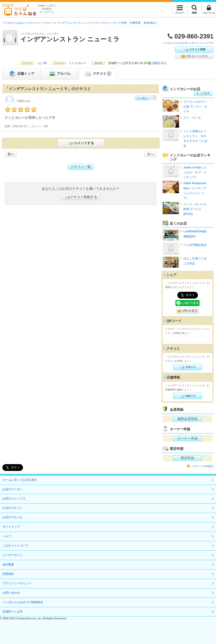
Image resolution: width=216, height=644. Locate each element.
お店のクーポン (13, 489)
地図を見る (159, 63)
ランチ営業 (120, 23)
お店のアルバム (13, 517)
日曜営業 (135, 23)
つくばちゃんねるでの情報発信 (23, 602)
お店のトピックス (14, 498)
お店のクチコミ (13, 508)
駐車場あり (151, 23)
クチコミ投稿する (81, 197)
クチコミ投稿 (194, 50)
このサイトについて (15, 546)
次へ (151, 154)
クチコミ (97, 74)
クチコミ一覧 (81, 167)
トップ (21, 74)
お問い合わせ (11, 593)
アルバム (59, 74)
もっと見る (203, 93)
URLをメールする (194, 56)
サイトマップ (11, 527)
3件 (45, 63)
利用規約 (8, 574)
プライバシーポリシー (17, 583)
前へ (11, 154)
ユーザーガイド (13, 555)
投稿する (187, 367)
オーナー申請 (187, 438)
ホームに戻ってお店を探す (20, 480)
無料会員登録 (187, 419)
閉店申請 (187, 458)
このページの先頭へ (203, 466)
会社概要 (8, 564)
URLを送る (188, 311)
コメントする (81, 143)
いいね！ (143, 98)
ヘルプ (7, 536)
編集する (187, 396)
